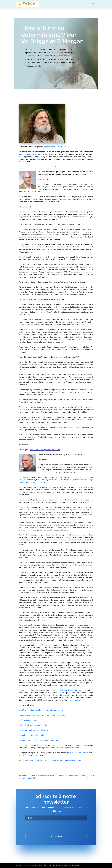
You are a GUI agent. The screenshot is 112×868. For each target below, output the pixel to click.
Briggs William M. (50, 147)
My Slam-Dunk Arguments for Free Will (33, 725)
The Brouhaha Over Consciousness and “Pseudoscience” (40, 740)
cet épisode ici (75, 700)
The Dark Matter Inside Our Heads (31, 735)
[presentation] (43, 827)
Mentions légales (74, 865)
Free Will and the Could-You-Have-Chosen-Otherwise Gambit (41, 710)
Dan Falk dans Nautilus (79, 753)
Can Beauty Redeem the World (30, 720)
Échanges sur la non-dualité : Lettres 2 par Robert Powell (76, 777)
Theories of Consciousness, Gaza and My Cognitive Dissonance (42, 715)
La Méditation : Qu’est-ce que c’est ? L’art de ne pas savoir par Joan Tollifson (36, 777)
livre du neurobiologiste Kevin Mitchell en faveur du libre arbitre (52, 577)
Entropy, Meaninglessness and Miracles (33, 730)
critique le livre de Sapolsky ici (68, 690)
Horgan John (62, 147)
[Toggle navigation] (93, 4)
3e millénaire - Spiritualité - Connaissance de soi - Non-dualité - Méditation (45, 865)
